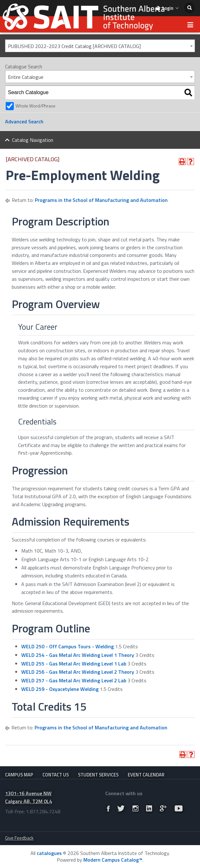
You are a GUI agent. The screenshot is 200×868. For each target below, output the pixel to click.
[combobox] (100, 46)
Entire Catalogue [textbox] (26, 77)
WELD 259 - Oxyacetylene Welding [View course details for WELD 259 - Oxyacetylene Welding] (60, 689)
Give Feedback (19, 838)
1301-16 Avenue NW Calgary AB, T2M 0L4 (29, 797)
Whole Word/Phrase (35, 106)
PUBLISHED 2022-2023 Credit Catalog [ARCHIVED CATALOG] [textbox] (74, 46)
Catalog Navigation (33, 140)
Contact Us (56, 775)
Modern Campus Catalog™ (113, 860)
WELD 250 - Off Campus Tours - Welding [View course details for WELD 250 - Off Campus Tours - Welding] (68, 646)
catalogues (49, 853)
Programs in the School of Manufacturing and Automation (101, 200)
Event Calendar (146, 775)
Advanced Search (24, 121)
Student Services (98, 775)
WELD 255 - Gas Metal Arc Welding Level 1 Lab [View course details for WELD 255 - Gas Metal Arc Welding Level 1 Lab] (74, 664)
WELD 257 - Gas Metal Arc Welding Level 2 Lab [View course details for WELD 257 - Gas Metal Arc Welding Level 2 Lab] (74, 680)
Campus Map (19, 775)
